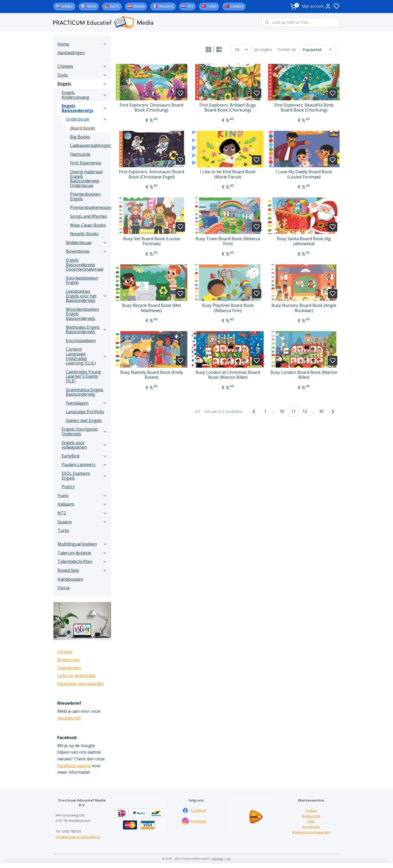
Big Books (80, 137)
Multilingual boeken (82, 544)
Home (82, 44)
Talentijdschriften (82, 561)
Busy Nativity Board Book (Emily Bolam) (152, 375)
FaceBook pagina (75, 766)
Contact (65, 652)
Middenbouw (86, 243)
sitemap (218, 858)
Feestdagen (86, 403)
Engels (67, 6)
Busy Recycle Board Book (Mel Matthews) (151, 308)
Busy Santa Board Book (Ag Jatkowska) (304, 241)
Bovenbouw (86, 251)
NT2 (190, 6)
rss (229, 858)
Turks (212, 6)
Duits (115, 6)
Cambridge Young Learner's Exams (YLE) (83, 376)
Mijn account (316, 6)
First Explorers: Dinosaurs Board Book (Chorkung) (151, 108)
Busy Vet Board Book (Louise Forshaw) (152, 241)
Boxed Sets (82, 570)
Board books (83, 128)
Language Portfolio (85, 412)
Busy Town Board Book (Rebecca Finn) (228, 241)
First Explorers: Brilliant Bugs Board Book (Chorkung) (228, 108)
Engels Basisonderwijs (84, 108)
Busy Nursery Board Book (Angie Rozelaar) (304, 308)
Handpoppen (70, 579)
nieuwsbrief (69, 718)
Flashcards (80, 154)
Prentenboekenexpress (91, 207)
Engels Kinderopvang (84, 95)
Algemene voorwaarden (81, 684)
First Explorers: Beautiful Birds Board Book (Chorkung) (304, 108)
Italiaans (166, 6)
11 (293, 411)
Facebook (198, 810)
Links (311, 821)
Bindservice (68, 660)
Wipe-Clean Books (88, 225)
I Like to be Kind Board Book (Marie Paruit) (228, 174)
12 (305, 411)
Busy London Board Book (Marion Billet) (304, 375)
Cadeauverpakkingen (91, 145)
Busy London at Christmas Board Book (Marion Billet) (228, 375)
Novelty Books (84, 234)
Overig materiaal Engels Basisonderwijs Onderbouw (86, 179)
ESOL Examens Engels (84, 476)
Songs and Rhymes (88, 216)
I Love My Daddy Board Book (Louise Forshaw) (304, 174)
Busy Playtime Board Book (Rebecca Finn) (228, 308)
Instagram (199, 821)
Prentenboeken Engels (85, 196)
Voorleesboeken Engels (82, 280)
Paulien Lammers (84, 464)
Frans (92, 6)
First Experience (85, 163)
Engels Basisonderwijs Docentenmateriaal (85, 265)
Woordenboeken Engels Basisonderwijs (82, 314)
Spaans (139, 6)
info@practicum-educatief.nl (78, 837)
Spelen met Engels (84, 420)
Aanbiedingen (71, 53)
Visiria (64, 588)
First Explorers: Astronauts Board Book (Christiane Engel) (151, 174)
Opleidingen (69, 668)
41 (321, 411)
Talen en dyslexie (82, 553)
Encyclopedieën (81, 340)
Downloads (311, 827)
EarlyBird (84, 456)
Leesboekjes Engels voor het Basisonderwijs (86, 296)
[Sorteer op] (317, 50)
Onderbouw (86, 119)
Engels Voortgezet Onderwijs (84, 431)
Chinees (237, 6)
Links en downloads (77, 675)
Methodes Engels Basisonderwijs (86, 330)
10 (282, 411)
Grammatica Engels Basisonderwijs (85, 392)
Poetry (68, 487)
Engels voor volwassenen (84, 445)
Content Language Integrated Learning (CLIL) (86, 356)
